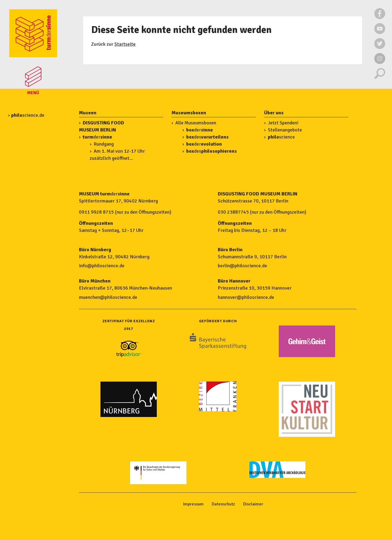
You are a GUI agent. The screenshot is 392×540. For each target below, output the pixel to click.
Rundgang (104, 144)
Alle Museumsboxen (196, 123)
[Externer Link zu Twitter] (380, 48)
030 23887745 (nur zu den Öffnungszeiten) (262, 212)
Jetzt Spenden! (283, 123)
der (97, 137)
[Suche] (380, 78)
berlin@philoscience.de (242, 266)
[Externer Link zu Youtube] (380, 33)
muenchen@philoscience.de (108, 297)
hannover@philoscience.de (246, 297)
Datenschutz (223, 504)
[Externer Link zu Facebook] (380, 18)
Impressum (193, 504)
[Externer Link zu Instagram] (380, 63)
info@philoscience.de (102, 266)
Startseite (125, 44)
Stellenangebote (285, 130)
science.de (28, 115)
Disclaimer (253, 504)
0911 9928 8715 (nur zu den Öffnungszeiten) (125, 212)
